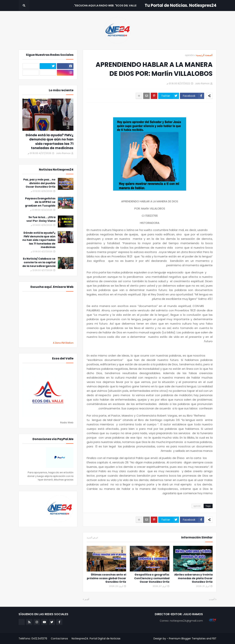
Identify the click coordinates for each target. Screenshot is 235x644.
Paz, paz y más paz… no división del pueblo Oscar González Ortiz (39, 183)
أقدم (87, 599)
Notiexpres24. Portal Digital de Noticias (96, 638)
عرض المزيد (92, 538)
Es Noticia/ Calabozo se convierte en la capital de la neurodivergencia (39, 262)
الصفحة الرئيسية (204, 55)
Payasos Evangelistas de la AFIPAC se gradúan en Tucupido (40, 202)
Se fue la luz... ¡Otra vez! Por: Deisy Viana (41, 219)
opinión (189, 55)
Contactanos (59, 638)
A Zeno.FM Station (63, 343)
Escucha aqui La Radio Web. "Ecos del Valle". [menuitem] (105, 6)
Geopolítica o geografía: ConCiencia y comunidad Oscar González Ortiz (152, 578)
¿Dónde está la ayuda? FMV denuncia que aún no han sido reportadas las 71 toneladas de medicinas (50, 142)
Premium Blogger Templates (187, 638)
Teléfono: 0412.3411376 (33, 638)
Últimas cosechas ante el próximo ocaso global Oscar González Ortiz (106, 578)
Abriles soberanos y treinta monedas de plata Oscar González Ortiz (193, 578)
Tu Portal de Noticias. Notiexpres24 (181, 5)
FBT (214, 638)
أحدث (212, 599)
